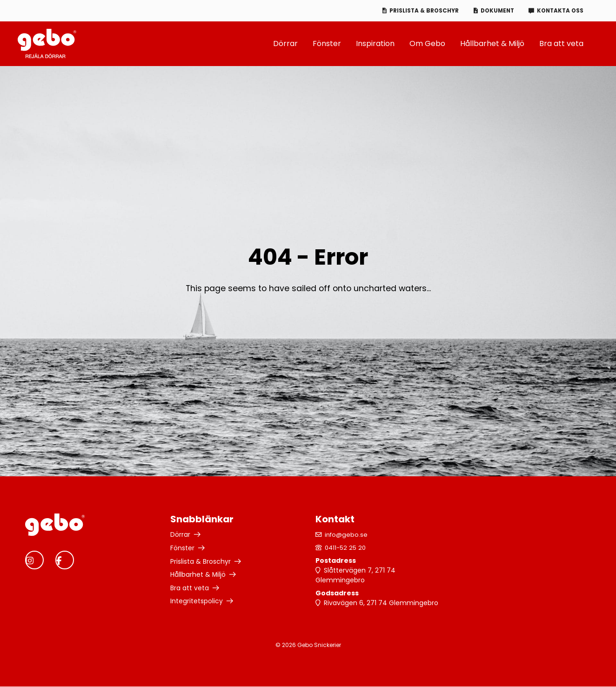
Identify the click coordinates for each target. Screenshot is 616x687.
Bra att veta (561, 43)
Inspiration (375, 43)
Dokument (493, 10)
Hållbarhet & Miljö (492, 43)
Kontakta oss (559, 10)
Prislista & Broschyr (418, 10)
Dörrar (285, 43)
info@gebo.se (348, 535)
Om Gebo (427, 43)
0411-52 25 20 (347, 548)
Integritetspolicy (197, 600)
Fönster (327, 43)
